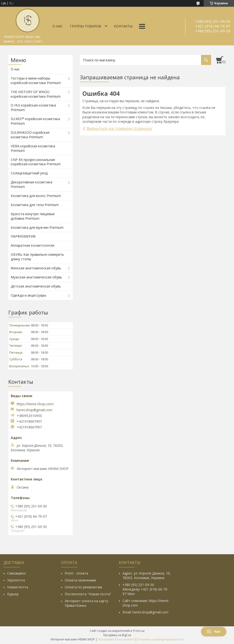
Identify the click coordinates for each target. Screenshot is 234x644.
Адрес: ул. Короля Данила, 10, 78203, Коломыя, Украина (147, 575)
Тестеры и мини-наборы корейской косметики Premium (36, 80)
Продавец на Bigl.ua (117, 635)
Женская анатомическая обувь (36, 268)
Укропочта (16, 580)
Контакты (123, 26)
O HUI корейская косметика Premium (33, 107)
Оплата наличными (80, 580)
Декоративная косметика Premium (32, 184)
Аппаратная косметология (32, 245)
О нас (58, 26)
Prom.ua (139, 631)
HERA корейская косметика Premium (33, 148)
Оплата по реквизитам (83, 587)
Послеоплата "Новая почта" (88, 594)
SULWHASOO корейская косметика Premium (30, 135)
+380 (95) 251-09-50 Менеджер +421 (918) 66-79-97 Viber (145, 589)
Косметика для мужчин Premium (37, 227)
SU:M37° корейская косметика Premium (35, 121)
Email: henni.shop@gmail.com (145, 612)
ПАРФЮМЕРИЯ (23, 236)
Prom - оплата (76, 573)
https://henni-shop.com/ (35, 404)
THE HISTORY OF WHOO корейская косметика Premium (36, 94)
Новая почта (18, 587)
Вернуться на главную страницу (119, 128)
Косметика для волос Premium (36, 196)
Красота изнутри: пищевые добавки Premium (33, 216)
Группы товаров (86, 26)
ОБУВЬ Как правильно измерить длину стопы (37, 257)
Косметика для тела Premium (35, 205)
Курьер (13, 594)
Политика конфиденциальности (160, 639)
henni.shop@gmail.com (34, 410)
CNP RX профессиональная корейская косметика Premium (36, 162)
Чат (214, 631)
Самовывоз (16, 573)
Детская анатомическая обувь (36, 286)
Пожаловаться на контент (116, 639)
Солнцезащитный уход (29, 173)
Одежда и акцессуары (28, 295)
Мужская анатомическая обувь (36, 277)
